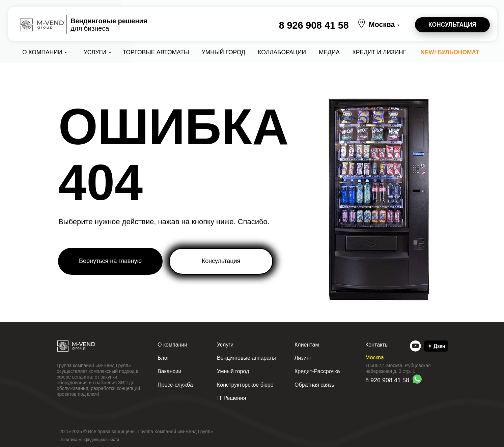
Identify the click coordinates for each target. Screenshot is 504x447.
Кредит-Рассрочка (317, 371)
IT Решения (232, 398)
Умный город (223, 52)
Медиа (329, 52)
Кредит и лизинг (380, 52)
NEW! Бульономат (450, 52)
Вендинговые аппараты (246, 358)
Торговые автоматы (156, 52)
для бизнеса (109, 25)
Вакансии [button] (170, 371)
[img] (415, 346)
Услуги (95, 52)
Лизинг (303, 358)
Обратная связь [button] (314, 385)
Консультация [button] (221, 261)
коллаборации (282, 52)
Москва (382, 24)
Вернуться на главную (110, 261)
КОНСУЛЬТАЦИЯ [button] (452, 25)
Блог (163, 358)
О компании (42, 52)
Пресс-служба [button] (175, 385)
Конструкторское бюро (245, 385)
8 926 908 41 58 (314, 25)
